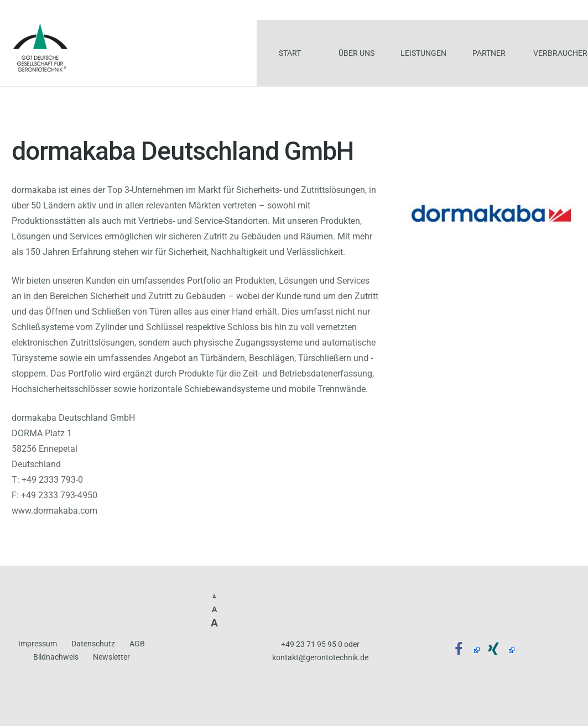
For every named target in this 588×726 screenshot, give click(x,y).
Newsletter (111, 657)
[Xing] (497, 650)
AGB (137, 644)
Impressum (38, 644)
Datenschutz (93, 644)
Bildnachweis (56, 657)
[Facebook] (463, 650)
